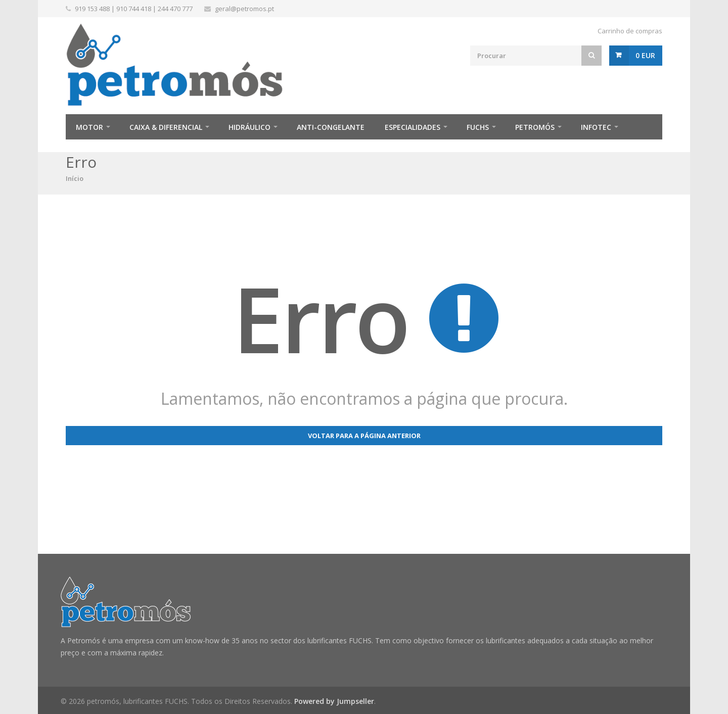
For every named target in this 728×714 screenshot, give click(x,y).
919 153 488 (92, 9)
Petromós (535, 127)
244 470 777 (175, 9)
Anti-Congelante (331, 127)
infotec (596, 127)
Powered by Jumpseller (334, 701)
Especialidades (413, 127)
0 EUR (645, 55)
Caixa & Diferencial (166, 127)
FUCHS (478, 127)
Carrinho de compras (630, 31)
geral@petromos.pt (244, 9)
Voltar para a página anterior (364, 436)
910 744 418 (134, 9)
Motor (89, 127)
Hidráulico (249, 127)
